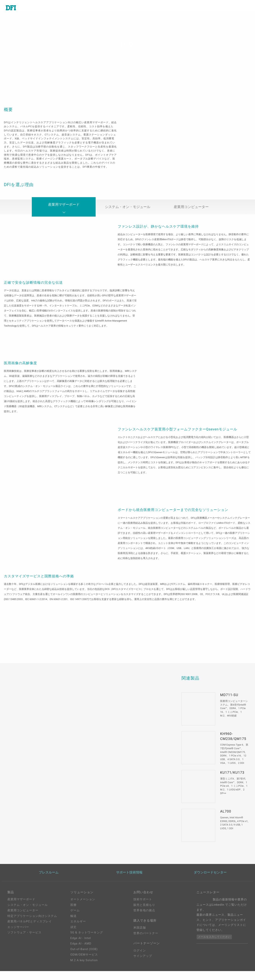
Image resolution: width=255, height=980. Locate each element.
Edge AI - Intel (81, 943)
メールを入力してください (214, 942)
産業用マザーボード (64, 213)
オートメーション (83, 904)
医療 (73, 910)
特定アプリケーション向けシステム (32, 921)
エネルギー (78, 926)
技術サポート (143, 904)
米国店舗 (140, 934)
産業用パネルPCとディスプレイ (30, 926)
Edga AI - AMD (81, 949)
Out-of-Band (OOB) (84, 954)
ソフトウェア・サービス (24, 938)
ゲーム (75, 915)
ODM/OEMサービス (84, 960)
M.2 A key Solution (84, 965)
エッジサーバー (18, 932)
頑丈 (73, 932)
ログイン (140, 958)
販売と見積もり (144, 910)
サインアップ (143, 963)
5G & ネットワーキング (87, 938)
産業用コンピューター (191, 211)
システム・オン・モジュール (128, 211)
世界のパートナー (146, 939)
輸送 (73, 921)
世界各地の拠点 (144, 915)
